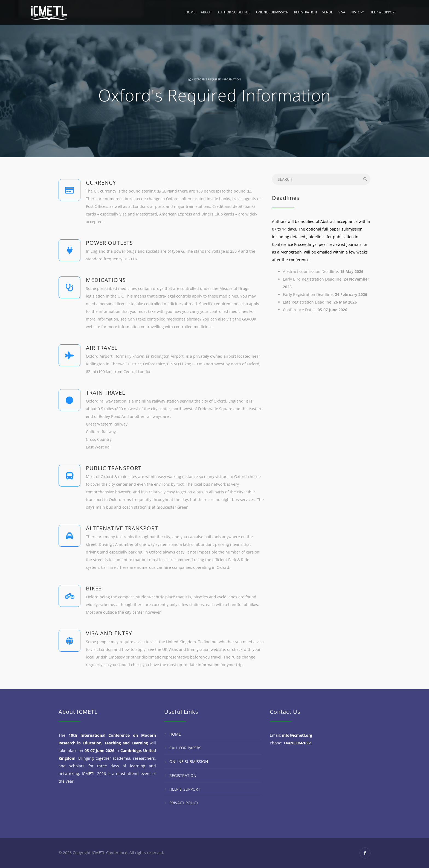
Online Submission (272, 12)
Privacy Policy (184, 803)
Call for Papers (185, 748)
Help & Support (383, 12)
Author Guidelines (234, 12)
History (357, 12)
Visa (342, 12)
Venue (328, 12)
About (206, 12)
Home (190, 12)
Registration (305, 12)
